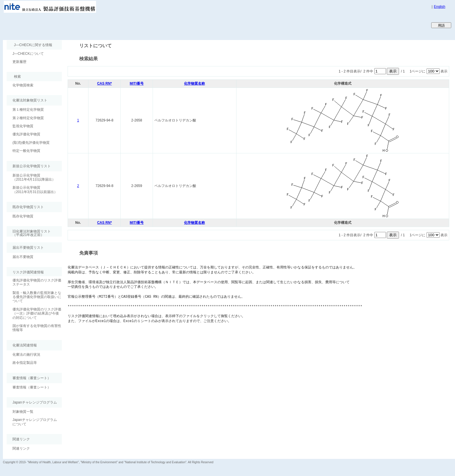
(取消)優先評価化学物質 (31, 143)
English (439, 7)
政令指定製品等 (25, 363)
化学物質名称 (194, 83)
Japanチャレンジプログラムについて (35, 422)
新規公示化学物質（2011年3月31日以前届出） (35, 190)
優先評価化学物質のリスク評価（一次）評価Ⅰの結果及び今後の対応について (37, 314)
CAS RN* (105, 83)
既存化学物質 (23, 216)
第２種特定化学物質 (28, 118)
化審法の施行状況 (26, 355)
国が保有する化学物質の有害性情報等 (37, 328)
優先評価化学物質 (26, 134)
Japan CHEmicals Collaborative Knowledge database (73, 25)
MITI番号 (137, 83)
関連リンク (21, 448)
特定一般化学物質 (26, 151)
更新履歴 (19, 62)
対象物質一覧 (23, 412)
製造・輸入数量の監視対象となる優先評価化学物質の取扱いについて (37, 297)
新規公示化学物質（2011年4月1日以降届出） (34, 177)
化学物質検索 (23, 85)
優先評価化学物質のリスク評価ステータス (37, 282)
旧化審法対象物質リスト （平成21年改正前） (29, 233)
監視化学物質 (23, 126)
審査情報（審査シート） (32, 387)
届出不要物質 (23, 257)
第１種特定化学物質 (28, 110)
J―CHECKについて (28, 54)
